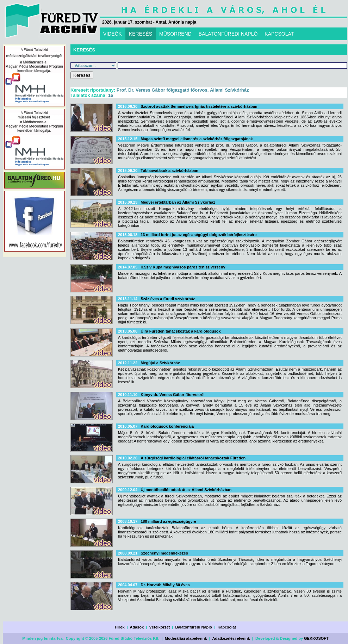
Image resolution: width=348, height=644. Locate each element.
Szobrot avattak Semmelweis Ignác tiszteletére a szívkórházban (199, 106)
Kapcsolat (227, 627)
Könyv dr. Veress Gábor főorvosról (173, 395)
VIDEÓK (113, 34)
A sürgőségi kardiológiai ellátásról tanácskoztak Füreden (193, 458)
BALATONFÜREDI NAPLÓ (228, 34)
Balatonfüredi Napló (194, 627)
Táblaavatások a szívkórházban (169, 171)
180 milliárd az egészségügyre (168, 521)
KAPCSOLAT (279, 34)
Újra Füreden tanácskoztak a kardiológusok (181, 331)
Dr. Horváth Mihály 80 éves (165, 585)
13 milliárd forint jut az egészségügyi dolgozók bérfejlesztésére (198, 235)
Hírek (120, 627)
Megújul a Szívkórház (160, 363)
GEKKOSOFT (316, 638)
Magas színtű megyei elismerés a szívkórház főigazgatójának (197, 139)
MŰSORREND (175, 34)
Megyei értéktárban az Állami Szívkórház (178, 202)
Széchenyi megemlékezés (164, 553)
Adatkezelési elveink (231, 638)
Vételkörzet (160, 627)
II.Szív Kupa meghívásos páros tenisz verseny (183, 267)
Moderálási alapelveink (186, 638)
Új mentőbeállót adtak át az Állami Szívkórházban (186, 490)
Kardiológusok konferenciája (167, 426)
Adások (137, 627)
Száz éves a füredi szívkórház (168, 299)
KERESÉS (141, 34)
